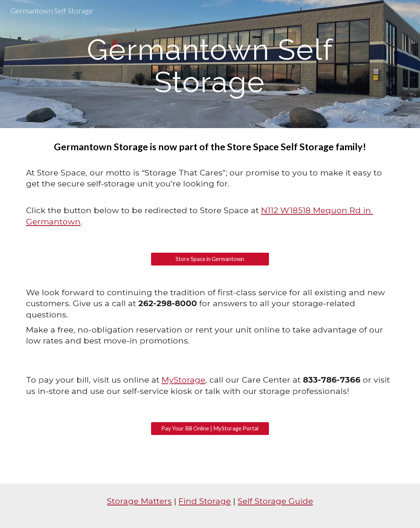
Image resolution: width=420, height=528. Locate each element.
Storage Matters (139, 501)
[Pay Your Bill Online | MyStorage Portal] (210, 429)
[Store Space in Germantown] (210, 259)
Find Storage (205, 501)
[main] (210, 64)
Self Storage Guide (275, 501)
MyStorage (183, 380)
